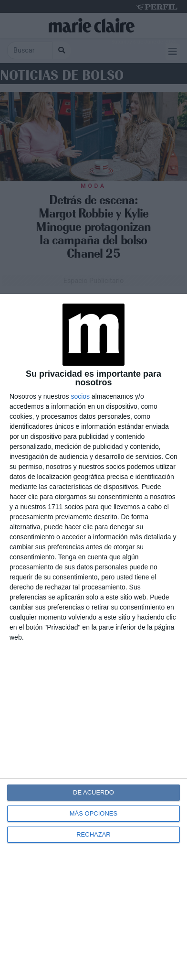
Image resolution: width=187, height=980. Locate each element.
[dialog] (93, 637)
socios (80, 396)
